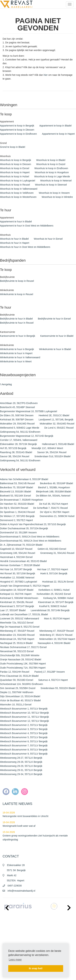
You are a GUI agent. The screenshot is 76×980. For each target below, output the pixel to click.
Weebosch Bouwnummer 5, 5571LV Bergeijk (24, 737)
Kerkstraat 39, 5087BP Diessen (17, 420)
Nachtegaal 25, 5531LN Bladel (16, 643)
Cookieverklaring (10, 943)
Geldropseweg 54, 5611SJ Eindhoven (20, 432)
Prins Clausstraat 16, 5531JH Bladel (19, 676)
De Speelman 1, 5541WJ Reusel (17, 512)
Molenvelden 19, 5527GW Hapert (57, 639)
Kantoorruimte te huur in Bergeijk (18, 336)
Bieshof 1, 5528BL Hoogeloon (54, 487)
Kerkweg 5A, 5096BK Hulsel (59, 598)
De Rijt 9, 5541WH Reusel (14, 508)
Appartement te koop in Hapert (58, 134)
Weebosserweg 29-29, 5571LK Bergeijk (21, 766)
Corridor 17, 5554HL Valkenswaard (19, 440)
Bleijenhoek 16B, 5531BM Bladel (54, 492)
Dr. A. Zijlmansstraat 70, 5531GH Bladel (21, 545)
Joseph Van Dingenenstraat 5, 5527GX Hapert (25, 586)
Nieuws (6, 928)
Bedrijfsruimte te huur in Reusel (17, 323)
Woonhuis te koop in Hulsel (14, 176)
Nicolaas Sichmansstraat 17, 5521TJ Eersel (23, 647)
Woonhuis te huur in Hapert (15, 243)
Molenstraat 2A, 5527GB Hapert (17, 639)
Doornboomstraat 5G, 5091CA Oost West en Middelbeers (31, 541)
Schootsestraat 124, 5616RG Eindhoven (22, 684)
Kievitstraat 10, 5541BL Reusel (16, 602)
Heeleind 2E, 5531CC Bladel (54, 415)
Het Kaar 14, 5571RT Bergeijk (16, 569)
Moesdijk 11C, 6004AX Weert (47, 448)
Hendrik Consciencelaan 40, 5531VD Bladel (23, 561)
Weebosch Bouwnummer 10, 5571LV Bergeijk (24, 713)
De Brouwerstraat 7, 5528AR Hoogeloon (22, 500)
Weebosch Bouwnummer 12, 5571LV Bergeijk (24, 721)
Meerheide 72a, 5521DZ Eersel (17, 623)
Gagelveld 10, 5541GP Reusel (16, 549)
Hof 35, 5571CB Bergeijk (13, 448)
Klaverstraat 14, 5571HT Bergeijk (56, 602)
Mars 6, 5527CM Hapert (57, 619)
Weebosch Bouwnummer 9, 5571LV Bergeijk (24, 754)
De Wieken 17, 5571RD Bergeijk (17, 516)
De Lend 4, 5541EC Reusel (59, 428)
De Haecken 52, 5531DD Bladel (17, 504)
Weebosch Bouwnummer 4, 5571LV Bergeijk (24, 733)
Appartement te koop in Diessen (17, 130)
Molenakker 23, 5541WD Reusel (17, 635)
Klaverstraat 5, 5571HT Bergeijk (17, 606)
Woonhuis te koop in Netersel (56, 181)
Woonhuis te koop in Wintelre (57, 197)
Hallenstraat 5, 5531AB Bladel (58, 444)
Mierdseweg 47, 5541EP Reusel (17, 631)
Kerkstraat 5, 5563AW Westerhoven (19, 598)
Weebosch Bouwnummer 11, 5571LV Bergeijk (24, 717)
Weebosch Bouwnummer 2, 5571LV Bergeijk (24, 725)
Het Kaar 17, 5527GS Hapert (52, 569)
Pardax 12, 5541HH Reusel (15, 672)
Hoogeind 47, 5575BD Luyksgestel (19, 582)
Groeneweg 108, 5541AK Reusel (18, 553)
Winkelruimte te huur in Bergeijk (17, 349)
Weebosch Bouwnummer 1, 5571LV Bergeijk (24, 709)
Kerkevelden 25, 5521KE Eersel (54, 594)
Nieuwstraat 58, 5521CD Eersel (17, 651)
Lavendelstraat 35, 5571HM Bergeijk (50, 610)
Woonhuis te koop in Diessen (16, 164)
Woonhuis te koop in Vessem (54, 193)
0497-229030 (15, 886)
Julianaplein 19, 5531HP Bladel (17, 590)
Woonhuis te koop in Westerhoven (18, 197)
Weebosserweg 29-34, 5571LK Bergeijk (21, 774)
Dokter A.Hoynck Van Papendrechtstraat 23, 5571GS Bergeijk (33, 524)
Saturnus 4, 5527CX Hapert (53, 680)
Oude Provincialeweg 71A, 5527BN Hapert (23, 668)
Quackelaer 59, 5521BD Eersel (17, 680)
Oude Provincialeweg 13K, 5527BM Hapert (23, 664)
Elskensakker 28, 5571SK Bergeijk (18, 444)
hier (46, 75)
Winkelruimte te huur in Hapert (16, 353)
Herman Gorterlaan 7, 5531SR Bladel (20, 565)
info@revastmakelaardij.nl (21, 891)
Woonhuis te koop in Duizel (51, 164)
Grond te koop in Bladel (13, 147)
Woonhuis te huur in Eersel (48, 239)
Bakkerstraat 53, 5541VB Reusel (17, 483)
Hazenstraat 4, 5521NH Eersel (16, 557)
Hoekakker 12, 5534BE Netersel (17, 578)
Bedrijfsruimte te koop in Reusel (17, 281)
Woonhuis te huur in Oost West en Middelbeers (25, 247)
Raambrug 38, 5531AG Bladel (16, 452)
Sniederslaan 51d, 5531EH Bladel (52, 456)
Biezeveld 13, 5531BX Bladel (16, 492)
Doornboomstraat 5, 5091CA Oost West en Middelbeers (30, 537)
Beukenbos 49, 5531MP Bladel (56, 483)
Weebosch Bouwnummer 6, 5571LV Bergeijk (24, 741)
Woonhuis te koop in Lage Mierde (52, 176)
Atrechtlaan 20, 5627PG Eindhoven (19, 403)
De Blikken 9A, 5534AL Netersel (53, 496)
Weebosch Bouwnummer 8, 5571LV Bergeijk (24, 750)
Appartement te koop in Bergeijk (17, 126)
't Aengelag (6, 384)
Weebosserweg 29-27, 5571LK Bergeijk (21, 758)
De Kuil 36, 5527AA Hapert (53, 504)
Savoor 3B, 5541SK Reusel (15, 456)
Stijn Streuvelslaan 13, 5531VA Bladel (20, 696)
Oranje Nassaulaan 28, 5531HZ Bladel (21, 659)
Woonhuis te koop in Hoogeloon (52, 172)
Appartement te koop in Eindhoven (18, 134)
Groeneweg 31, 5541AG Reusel (57, 553)
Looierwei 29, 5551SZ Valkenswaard (19, 619)
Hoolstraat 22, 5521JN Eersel (58, 582)
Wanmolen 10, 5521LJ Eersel (16, 705)
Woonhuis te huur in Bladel (14, 239)
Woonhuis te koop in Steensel (51, 185)
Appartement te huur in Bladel (16, 222)
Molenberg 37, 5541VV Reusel (56, 635)
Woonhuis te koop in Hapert (15, 172)
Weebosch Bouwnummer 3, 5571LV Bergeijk (24, 729)
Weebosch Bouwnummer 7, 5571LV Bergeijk (24, 745)
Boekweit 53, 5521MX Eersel (15, 496)
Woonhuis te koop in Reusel (15, 185)
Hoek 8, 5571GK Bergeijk (54, 573)
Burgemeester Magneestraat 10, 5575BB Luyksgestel (28, 411)
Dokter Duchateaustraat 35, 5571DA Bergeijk (24, 528)
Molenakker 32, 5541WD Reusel (57, 424)
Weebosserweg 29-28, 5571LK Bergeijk (21, 762)
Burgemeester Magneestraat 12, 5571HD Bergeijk (27, 436)
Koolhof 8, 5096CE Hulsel (53, 606)
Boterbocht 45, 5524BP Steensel (17, 407)
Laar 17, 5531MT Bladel (13, 610)
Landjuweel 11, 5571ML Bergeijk (56, 420)
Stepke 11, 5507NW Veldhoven (17, 692)
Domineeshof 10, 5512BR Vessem (18, 532)
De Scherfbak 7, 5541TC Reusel (50, 508)
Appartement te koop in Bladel (55, 126)
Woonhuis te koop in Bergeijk (16, 160)
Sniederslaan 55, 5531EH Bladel (58, 688)
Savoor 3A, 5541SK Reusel (52, 452)
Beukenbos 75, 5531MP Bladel (16, 487)
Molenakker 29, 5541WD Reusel (17, 424)
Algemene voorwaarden (13, 933)
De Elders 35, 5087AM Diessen (17, 415)
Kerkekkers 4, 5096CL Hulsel (54, 590)
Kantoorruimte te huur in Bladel (57, 336)
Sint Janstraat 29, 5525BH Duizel (18, 688)
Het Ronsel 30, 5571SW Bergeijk (18, 573)
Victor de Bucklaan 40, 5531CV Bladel (20, 700)
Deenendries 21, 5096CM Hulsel (57, 516)
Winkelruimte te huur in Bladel (55, 349)
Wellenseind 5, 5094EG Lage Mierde (20, 428)
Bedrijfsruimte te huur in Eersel (54, 319)
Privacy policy (9, 938)
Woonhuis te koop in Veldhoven (17, 193)
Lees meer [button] (15, 960)
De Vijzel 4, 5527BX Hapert (55, 512)
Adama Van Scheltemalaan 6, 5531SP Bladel (24, 479)
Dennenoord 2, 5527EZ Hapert (16, 520)
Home (5, 922)
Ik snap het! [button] (36, 968)
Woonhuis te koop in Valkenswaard (19, 189)
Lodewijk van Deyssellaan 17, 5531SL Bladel (24, 614)
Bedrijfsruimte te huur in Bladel (16, 319)
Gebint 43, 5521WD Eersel (52, 549)
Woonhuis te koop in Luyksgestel (17, 181)
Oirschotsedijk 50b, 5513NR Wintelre (20, 655)
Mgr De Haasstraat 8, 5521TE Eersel (20, 627)
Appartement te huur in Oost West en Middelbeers (27, 226)
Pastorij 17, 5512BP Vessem (49, 672)
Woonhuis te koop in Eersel (15, 168)
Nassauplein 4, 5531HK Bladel (54, 643)
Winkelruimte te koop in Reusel (17, 294)
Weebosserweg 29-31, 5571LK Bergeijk (21, 770)
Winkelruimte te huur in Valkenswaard (20, 357)
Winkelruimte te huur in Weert (16, 361)
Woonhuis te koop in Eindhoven (51, 168)
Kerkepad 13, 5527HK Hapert (16, 594)
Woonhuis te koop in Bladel (51, 160)
